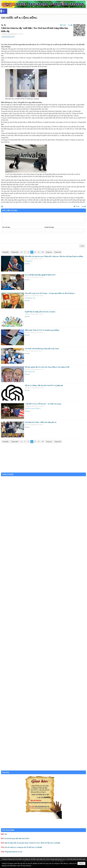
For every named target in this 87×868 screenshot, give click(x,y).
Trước (64, 25)
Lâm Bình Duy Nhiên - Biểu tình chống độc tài (41, 422)
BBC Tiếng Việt (30, 372)
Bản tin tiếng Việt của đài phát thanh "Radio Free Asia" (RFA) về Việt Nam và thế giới (32, 843)
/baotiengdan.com (30, 298)
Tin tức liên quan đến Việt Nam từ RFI (17, 839)
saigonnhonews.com (8, 37)
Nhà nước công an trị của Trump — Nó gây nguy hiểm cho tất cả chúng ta (50, 293)
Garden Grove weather (43, 471)
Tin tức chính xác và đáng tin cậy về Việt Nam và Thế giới (24, 847)
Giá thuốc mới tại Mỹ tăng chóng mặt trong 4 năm (42, 349)
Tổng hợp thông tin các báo (13, 852)
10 (43, 252)
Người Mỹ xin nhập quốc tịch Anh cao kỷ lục (40, 312)
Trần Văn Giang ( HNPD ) (33, 409)
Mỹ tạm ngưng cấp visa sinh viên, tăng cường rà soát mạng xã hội (47, 367)
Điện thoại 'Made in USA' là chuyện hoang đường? (42, 330)
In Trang (2, 206)
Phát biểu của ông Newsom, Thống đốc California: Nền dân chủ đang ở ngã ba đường (54, 256)
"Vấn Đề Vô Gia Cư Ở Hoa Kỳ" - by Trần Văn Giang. (43, 404)
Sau (69, 25)
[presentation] (18, 238)
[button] (3, 11)
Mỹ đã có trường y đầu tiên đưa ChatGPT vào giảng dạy (44, 385)
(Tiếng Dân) (28, 261)
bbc (6, 834)
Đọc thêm (27, 264)
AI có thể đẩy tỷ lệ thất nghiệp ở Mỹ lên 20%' (40, 275)
